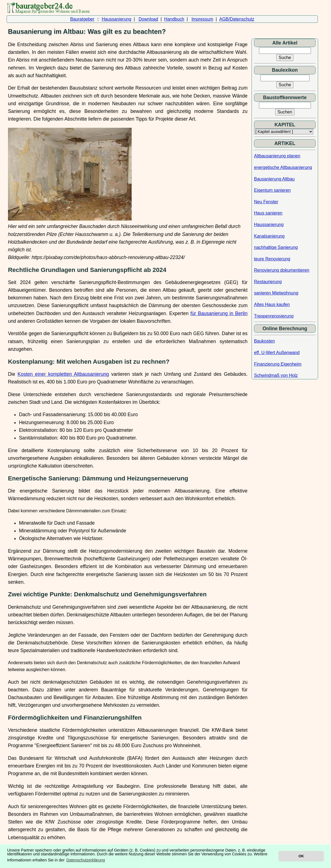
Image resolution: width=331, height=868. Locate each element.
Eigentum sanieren (272, 190)
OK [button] (301, 856)
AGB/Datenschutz (237, 19)
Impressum (202, 19)
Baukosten (264, 341)
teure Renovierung (272, 259)
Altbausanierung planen (277, 156)
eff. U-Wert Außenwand (277, 353)
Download (148, 19)
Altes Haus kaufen (272, 304)
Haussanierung (117, 19)
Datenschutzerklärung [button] (86, 860)
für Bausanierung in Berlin (219, 313)
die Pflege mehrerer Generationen (137, 830)
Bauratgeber (82, 19)
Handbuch (174, 19)
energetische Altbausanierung (283, 167)
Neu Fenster (266, 202)
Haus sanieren (268, 213)
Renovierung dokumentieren (282, 270)
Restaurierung (268, 282)
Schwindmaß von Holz (276, 375)
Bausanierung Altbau (274, 179)
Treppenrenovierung (274, 316)
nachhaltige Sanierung (276, 247)
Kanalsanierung (269, 236)
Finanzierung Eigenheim (278, 364)
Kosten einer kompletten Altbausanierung (63, 374)
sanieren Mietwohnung (276, 293)
